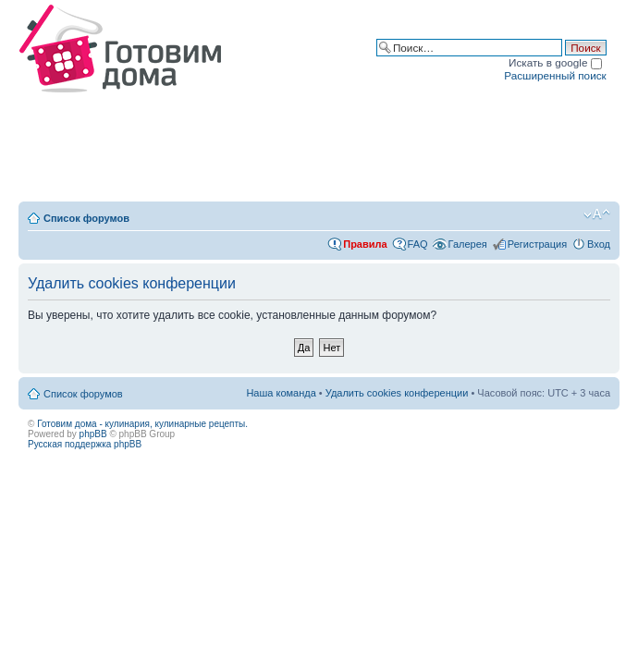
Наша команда (281, 393)
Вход (599, 244)
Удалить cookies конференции (397, 393)
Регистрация (537, 244)
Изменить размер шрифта (597, 214)
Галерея (468, 244)
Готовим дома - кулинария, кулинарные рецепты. (142, 424)
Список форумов (86, 218)
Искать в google (555, 62)
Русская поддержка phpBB (85, 444)
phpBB (93, 434)
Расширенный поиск (555, 75)
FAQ (418, 244)
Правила (365, 244)
